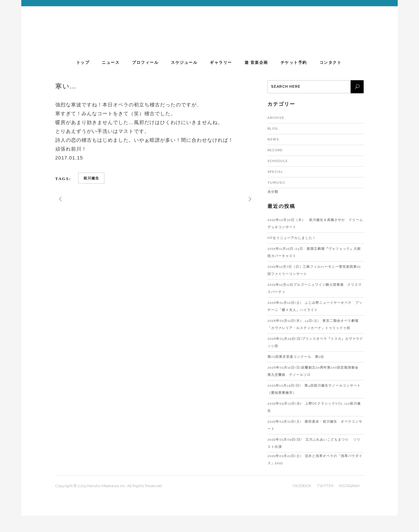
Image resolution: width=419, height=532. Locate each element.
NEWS (273, 139)
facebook (302, 486)
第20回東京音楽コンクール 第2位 (296, 357)
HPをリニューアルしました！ (292, 238)
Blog (273, 128)
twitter (325, 486)
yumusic (276, 183)
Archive (276, 118)
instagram (349, 486)
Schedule (278, 161)
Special (275, 172)
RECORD (275, 150)
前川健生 (91, 178)
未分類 (273, 192)
